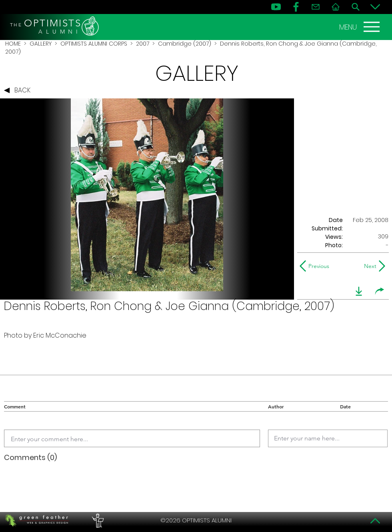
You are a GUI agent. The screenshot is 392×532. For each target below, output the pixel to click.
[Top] (375, 521)
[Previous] (316, 266)
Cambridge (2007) (185, 44)
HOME (13, 44)
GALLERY (41, 44)
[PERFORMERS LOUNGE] (97, 520)
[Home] (336, 7)
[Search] (356, 7)
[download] (359, 291)
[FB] (296, 7)
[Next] (369, 266)
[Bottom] (375, 7)
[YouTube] (276, 7)
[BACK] (19, 90)
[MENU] (360, 27)
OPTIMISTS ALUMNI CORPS (94, 44)
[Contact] (316, 7)
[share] (380, 291)
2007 (143, 44)
